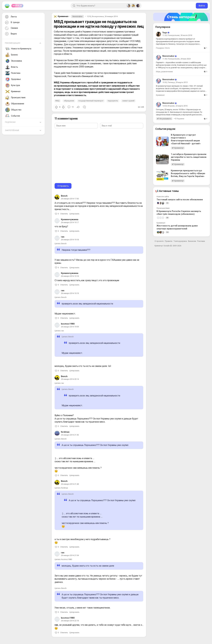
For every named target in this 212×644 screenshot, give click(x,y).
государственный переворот (91, 101)
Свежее (11, 28)
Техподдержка (180, 241)
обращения (69, 101)
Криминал (13, 92)
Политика (13, 73)
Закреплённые (12, 130)
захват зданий (128, 101)
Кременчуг (179, 148)
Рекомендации (13, 43)
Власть (12, 67)
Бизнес (12, 55)
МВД (57, 101)
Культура (13, 85)
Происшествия (15, 98)
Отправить (63, 186)
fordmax (65, 432)
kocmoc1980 (68, 324)
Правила (169, 241)
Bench (64, 196)
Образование (15, 104)
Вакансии (192, 241)
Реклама (201, 241)
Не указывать (165, 119)
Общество (13, 110)
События (13, 116)
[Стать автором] (182, 17)
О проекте (159, 241)
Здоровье (13, 79)
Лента (10, 17)
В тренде (12, 23)
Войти (202, 6)
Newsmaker (77, 16)
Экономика (14, 61)
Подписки (10, 122)
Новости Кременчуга (18, 49)
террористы (113, 101)
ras (63, 237)
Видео (11, 34)
